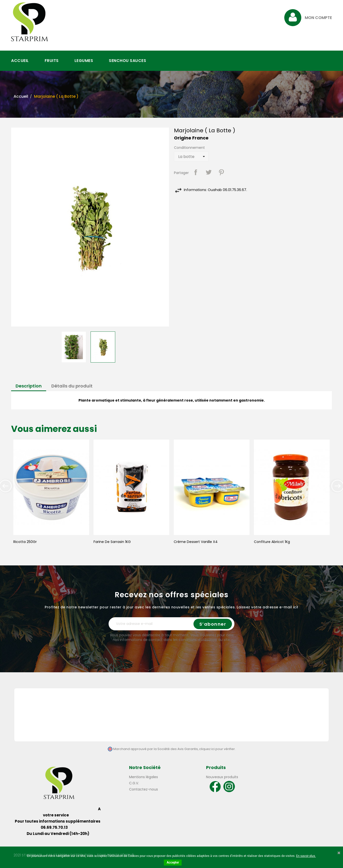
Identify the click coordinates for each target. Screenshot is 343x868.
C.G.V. (134, 783)
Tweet (209, 172)
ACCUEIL (20, 61)
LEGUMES (84, 61)
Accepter (173, 863)
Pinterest (221, 172)
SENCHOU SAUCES (127, 61)
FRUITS (52, 61)
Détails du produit (72, 386)
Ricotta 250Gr (25, 542)
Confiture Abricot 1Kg (272, 542)
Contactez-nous (143, 789)
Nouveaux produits (222, 777)
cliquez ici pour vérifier (217, 749)
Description (29, 386)
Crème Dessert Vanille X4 (196, 542)
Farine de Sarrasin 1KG (112, 542)
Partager (196, 172)
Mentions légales (143, 777)
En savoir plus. (306, 856)
